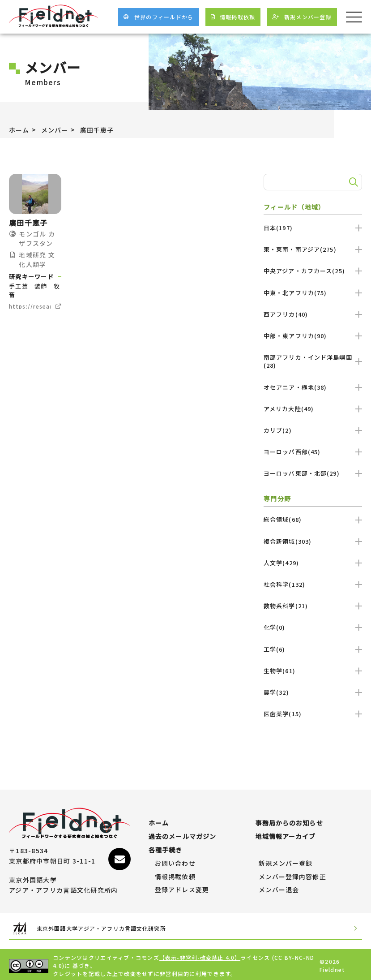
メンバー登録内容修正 (293, 873)
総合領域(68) (313, 519)
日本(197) (313, 228)
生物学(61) (313, 671)
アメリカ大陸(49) (313, 409)
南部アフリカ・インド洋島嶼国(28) (313, 361)
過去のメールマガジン (183, 832)
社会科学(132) (313, 584)
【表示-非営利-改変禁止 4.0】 (200, 955)
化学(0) (313, 627)
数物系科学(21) (313, 606)
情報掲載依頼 (175, 873)
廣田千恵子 (106, 129)
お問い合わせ (175, 859)
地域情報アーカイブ (286, 832)
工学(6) (313, 649)
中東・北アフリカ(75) (313, 293)
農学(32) (313, 692)
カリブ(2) (313, 430)
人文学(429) (313, 563)
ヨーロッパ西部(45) (313, 452)
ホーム (21, 129)
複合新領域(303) (313, 541)
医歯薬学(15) (313, 714)
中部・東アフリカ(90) (313, 336)
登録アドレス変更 (182, 885)
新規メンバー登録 (286, 859)
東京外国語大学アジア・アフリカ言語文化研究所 (94, 925)
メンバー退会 (279, 885)
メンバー (59, 129)
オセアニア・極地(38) (313, 387)
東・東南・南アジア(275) (313, 249)
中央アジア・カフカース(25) (313, 271)
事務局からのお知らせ (290, 819)
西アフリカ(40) (313, 314)
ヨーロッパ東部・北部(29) (313, 473)
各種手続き (166, 846)
